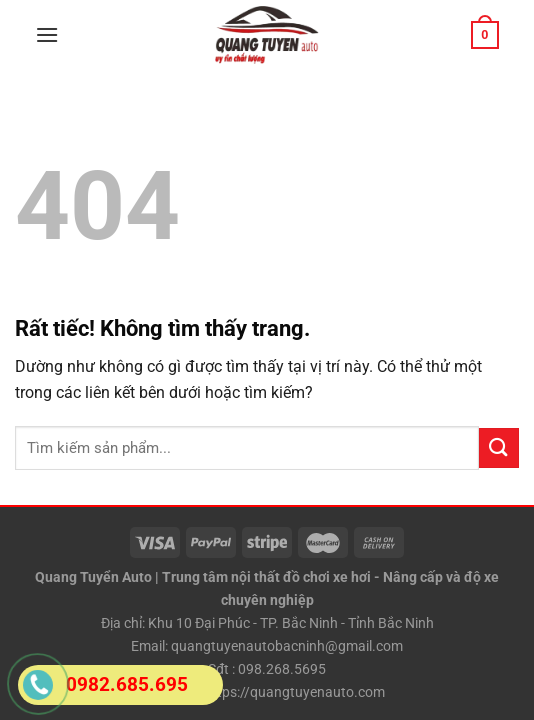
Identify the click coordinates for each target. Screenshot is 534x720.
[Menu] (47, 34)
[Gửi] (499, 447)
